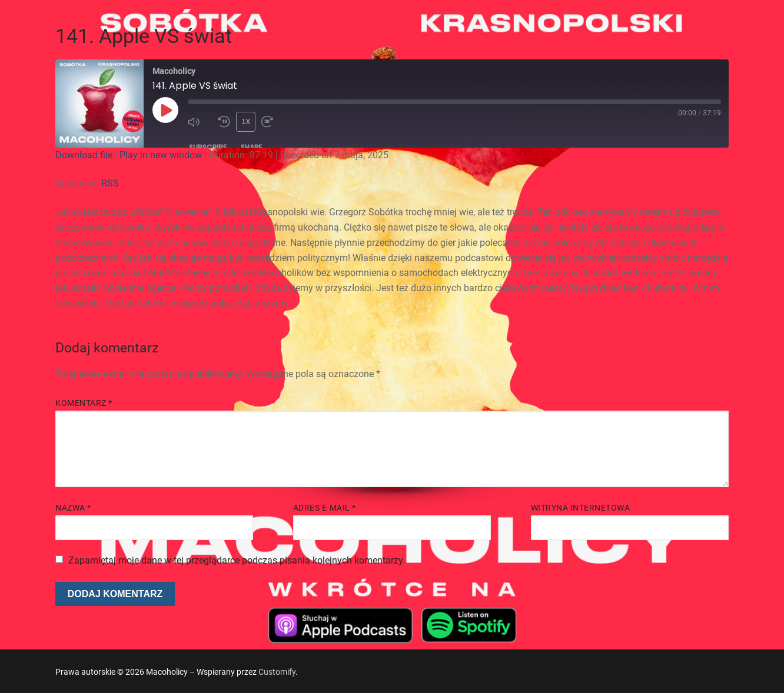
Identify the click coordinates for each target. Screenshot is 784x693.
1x (246, 122)
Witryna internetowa (581, 508)
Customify (277, 672)
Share (251, 147)
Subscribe (208, 147)
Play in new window (161, 155)
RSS (110, 183)
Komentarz (84, 403)
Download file (84, 155)
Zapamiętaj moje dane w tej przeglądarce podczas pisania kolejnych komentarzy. (237, 560)
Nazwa (73, 508)
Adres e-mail (325, 508)
